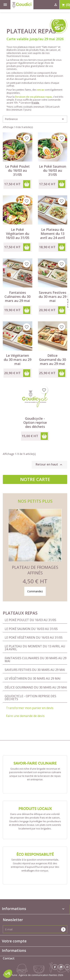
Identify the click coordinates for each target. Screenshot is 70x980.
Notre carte (35, 479)
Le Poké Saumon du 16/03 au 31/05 (31, 629)
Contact (9, 958)
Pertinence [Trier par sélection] (35, 119)
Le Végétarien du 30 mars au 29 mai (33, 678)
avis (68, 303)
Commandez (35, 591)
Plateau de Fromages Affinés (35, 570)
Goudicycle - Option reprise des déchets (30, 698)
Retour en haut (49, 465)
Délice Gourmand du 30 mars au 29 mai (36, 687)
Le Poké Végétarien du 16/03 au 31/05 (34, 638)
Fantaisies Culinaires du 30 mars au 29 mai (36, 660)
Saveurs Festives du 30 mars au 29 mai (35, 670)
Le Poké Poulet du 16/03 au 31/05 (30, 620)
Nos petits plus (35, 501)
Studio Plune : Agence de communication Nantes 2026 (33, 975)
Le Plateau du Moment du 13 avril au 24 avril (35, 648)
